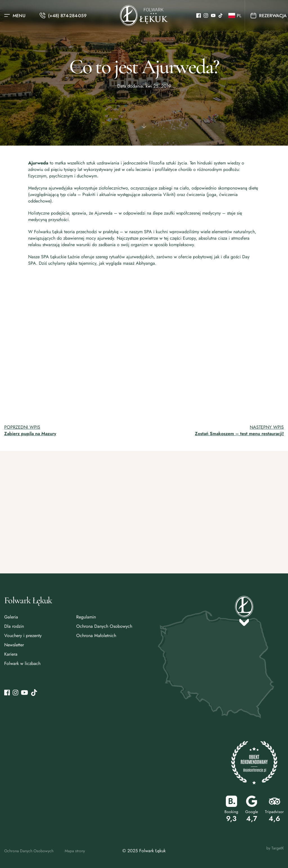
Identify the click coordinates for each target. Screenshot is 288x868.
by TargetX (275, 848)
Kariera (11, 654)
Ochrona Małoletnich (96, 636)
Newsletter (14, 645)
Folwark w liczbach (22, 663)
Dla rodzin (14, 626)
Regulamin (86, 617)
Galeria (11, 617)
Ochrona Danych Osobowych (104, 626)
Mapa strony (75, 851)
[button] (234, 16)
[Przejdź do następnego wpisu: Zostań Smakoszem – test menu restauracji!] (216, 430)
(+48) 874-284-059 (67, 16)
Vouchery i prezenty (23, 636)
